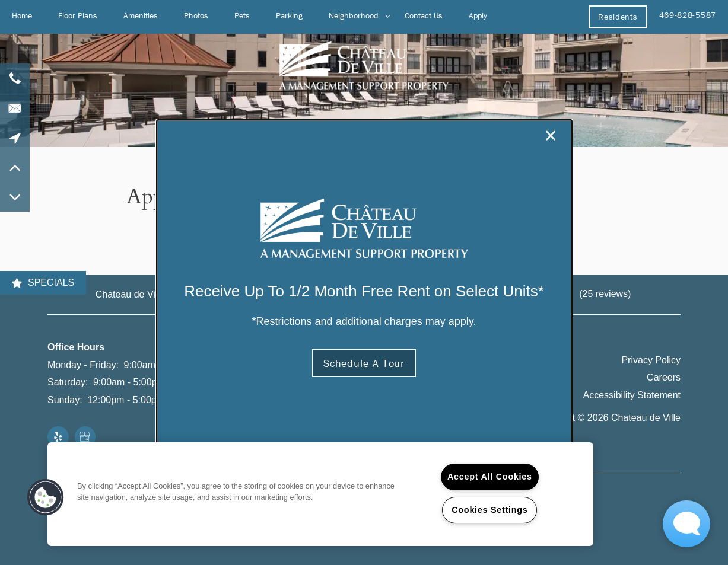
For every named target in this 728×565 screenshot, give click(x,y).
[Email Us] (15, 108)
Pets (242, 15)
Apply (478, 15)
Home (22, 15)
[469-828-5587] (15, 78)
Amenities (141, 15)
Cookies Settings (489, 510)
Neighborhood (354, 15)
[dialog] (364, 283)
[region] (320, 494)
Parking (289, 15)
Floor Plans (78, 15)
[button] (618, 17)
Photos (196, 15)
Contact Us (424, 15)
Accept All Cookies (490, 477)
